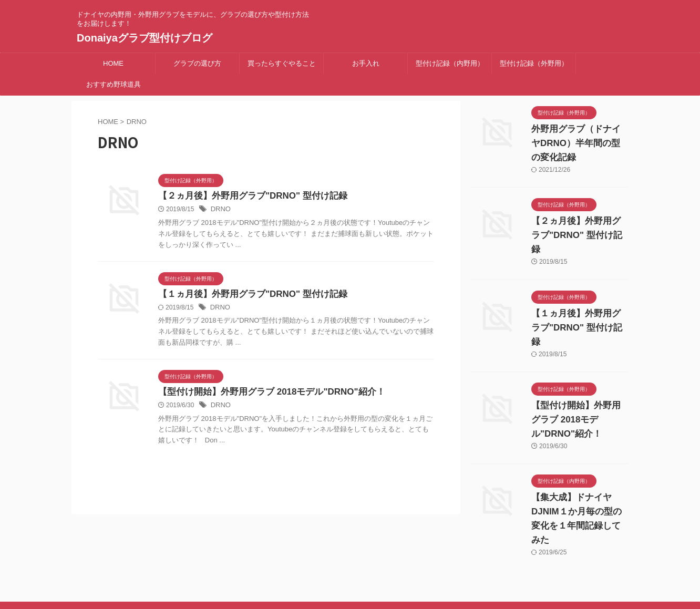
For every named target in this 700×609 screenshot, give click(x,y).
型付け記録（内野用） (450, 63)
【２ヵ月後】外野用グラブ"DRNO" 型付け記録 (247, 196)
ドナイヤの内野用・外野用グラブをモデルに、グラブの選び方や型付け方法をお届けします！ (350, 560)
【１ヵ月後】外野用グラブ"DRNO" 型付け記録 (247, 295)
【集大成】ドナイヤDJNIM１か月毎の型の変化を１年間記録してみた (580, 469)
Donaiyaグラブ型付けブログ (145, 38)
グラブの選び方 (197, 63)
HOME (113, 63)
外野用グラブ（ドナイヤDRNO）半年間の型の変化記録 (579, 143)
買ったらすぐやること (282, 63)
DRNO (220, 210)
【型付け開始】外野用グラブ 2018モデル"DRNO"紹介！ (265, 394)
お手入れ (366, 63)
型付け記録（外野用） (534, 63)
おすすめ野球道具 (114, 84)
